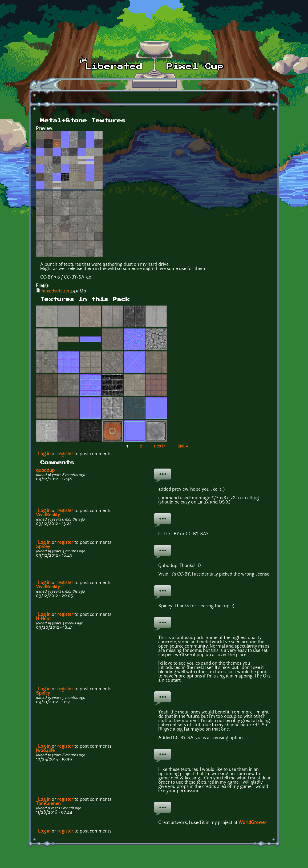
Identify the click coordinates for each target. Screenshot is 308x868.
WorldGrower (252, 823)
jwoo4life (45, 751)
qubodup (45, 471)
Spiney (43, 547)
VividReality (48, 515)
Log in (44, 454)
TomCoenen (48, 804)
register (65, 454)
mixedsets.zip (55, 291)
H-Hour (44, 619)
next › (160, 446)
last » (183, 446)
